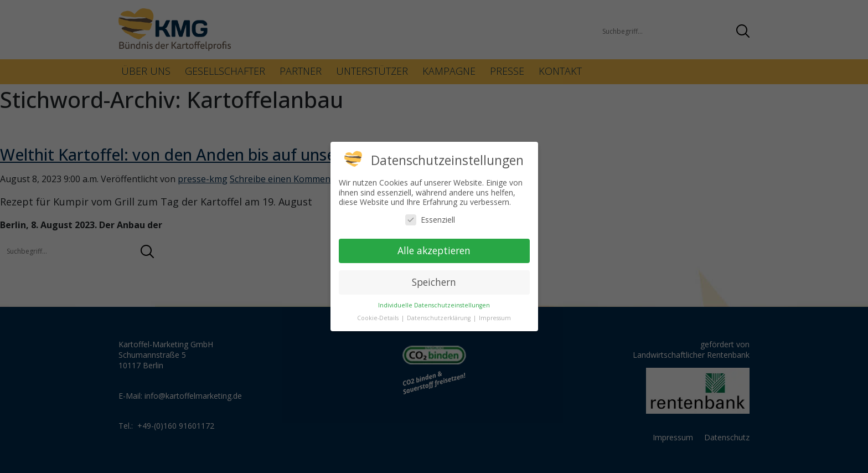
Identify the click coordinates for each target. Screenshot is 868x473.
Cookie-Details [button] (379, 318)
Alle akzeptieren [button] (434, 250)
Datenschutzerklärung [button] (440, 318)
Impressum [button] (495, 318)
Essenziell (430, 220)
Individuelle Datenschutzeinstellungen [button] (434, 305)
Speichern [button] (434, 282)
